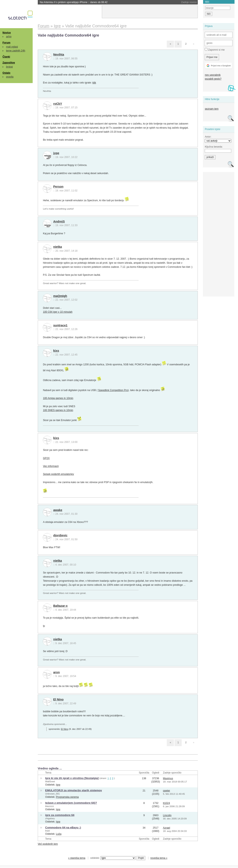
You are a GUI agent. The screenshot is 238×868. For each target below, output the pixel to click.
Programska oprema (67, 797)
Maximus (168, 778)
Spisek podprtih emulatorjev (58, 474)
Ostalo (6, 73)
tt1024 (166, 803)
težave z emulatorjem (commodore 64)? (71, 803)
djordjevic (60, 535)
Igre (58, 785)
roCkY (58, 104)
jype (56, 153)
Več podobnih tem (48, 844)
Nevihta (59, 54)
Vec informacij (51, 466)
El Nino (58, 699)
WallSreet (50, 781)
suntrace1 (60, 325)
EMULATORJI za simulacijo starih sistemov (73, 790)
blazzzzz (49, 806)
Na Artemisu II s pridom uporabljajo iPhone (74, 2)
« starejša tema (77, 858)
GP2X (46, 458)
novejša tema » (159, 858)
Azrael (166, 828)
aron (57, 672)
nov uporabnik (213, 75)
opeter (166, 791)
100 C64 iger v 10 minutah (58, 312)
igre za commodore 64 (60, 815)
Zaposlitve (9, 63)
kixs (56, 351)
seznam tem (212, 109)
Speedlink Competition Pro (113, 390)
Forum (6, 43)
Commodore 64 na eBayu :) (63, 827)
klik (94, 83)
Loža (59, 834)
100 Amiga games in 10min (58, 398)
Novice (7, 33)
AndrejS (59, 221)
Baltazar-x (61, 606)
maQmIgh (60, 296)
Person (58, 187)
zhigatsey (50, 818)
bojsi (47, 831)
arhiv (9, 37)
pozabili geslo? (213, 79)
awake (58, 510)
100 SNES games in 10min (58, 410)
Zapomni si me (215, 50)
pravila (10, 77)
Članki (6, 57)
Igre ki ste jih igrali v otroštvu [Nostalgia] (72, 778)
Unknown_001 (52, 794)
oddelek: (113, 858)
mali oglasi (12, 47)
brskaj (9, 67)
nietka (58, 247)
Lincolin (167, 815)
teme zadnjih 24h (16, 51)
